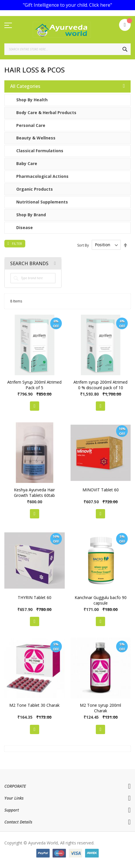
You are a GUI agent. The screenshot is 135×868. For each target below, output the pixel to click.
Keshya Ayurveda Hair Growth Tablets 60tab (34, 493)
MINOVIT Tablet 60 (101, 490)
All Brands (55, 263)
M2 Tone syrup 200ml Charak (100, 708)
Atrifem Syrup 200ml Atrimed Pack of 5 (34, 385)
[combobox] (67, 49)
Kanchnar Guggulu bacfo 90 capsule (101, 600)
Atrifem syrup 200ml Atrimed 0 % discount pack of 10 (100, 385)
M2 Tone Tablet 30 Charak (34, 705)
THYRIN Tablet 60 (35, 597)
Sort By (83, 245)
